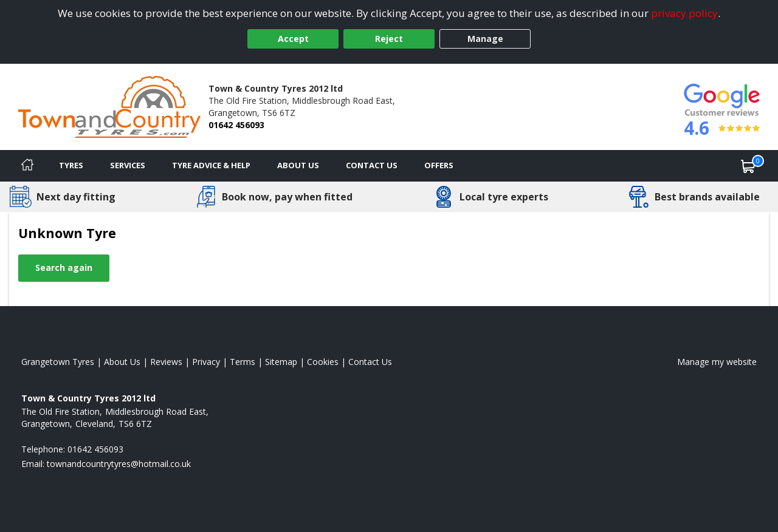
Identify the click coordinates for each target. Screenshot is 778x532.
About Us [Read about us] (122, 362)
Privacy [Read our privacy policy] (206, 362)
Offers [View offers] (439, 165)
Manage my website (717, 362)
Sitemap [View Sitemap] (281, 362)
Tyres (71, 165)
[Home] (27, 166)
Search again (64, 268)
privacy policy (684, 13)
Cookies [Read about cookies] (323, 362)
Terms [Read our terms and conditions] (243, 362)
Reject (389, 39)
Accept (293, 39)
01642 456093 (236, 125)
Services (128, 165)
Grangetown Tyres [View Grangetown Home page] (58, 362)
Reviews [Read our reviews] (166, 362)
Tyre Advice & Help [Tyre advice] (211, 165)
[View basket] (748, 166)
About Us (298, 165)
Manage (485, 39)
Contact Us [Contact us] (372, 165)
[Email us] (119, 464)
